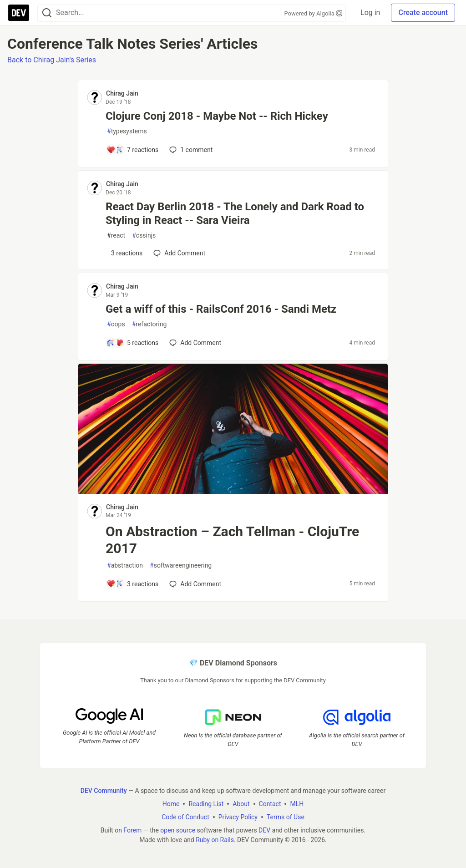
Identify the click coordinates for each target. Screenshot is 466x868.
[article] (233, 491)
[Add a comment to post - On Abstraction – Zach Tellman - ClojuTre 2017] (132, 584)
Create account (423, 13)
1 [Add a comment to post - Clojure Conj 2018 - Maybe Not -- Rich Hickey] (190, 150)
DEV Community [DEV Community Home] (104, 790)
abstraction (125, 566)
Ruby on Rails (215, 839)
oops (116, 324)
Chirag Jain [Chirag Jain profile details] (122, 93)
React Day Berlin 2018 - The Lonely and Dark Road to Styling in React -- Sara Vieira (235, 213)
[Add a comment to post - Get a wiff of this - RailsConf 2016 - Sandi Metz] (132, 343)
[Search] (47, 13)
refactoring (149, 324)
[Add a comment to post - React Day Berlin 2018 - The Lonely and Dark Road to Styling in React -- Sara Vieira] (124, 253)
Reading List (206, 803)
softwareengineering (181, 566)
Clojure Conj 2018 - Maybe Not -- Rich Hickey (217, 116)
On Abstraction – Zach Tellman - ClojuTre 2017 (232, 540)
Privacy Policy (238, 817)
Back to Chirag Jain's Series (52, 60)
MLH (297, 803)
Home (171, 803)
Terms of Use (286, 817)
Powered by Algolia (314, 13)
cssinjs (144, 236)
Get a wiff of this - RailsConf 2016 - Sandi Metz (221, 309)
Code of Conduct (185, 817)
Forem (132, 830)
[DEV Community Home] (19, 13)
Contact (270, 803)
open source (178, 830)
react (116, 236)
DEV (264, 830)
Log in (370, 13)
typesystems (127, 131)
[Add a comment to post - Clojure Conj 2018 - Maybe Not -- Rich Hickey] (132, 150)
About (241, 803)
